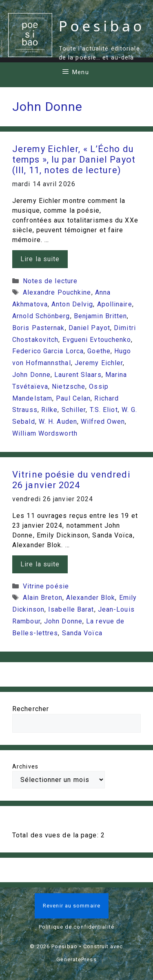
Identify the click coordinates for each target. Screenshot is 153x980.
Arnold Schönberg (41, 316)
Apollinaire (115, 304)
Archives (25, 766)
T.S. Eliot (104, 410)
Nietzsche (69, 386)
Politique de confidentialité (76, 927)
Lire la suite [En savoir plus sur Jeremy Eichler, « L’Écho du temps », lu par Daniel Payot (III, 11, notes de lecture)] (40, 259)
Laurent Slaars (78, 375)
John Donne (31, 375)
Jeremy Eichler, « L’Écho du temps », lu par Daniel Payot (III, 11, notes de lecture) (74, 160)
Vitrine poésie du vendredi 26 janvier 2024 (71, 480)
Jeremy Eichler (99, 363)
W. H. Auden (58, 422)
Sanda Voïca (82, 633)
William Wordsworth (45, 433)
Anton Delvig (72, 304)
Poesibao (102, 26)
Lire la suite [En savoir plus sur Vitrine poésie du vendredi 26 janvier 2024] (40, 564)
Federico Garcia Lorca (48, 351)
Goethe (99, 351)
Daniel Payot (89, 328)
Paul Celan (73, 398)
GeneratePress (76, 959)
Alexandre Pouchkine (57, 292)
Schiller (74, 410)
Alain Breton (43, 598)
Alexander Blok (91, 598)
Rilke (50, 410)
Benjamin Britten (101, 316)
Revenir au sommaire (72, 906)
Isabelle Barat (71, 609)
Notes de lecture (50, 281)
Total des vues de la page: (57, 835)
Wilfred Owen (103, 422)
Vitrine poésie (46, 586)
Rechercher (31, 709)
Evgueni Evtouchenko (97, 340)
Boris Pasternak (39, 328)
